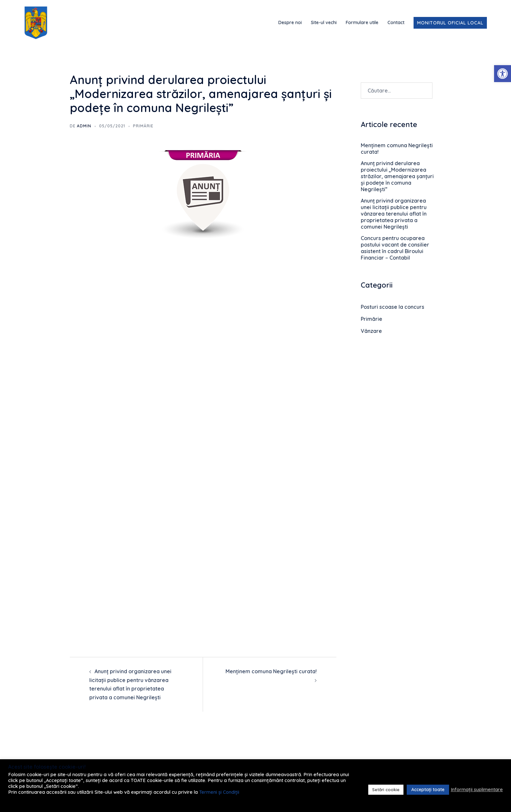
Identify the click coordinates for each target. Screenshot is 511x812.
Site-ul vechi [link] (324, 22)
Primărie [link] (143, 126)
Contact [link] (396, 22)
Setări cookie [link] (386, 790)
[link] (503, 74)
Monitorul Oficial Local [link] (450, 23)
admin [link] (84, 126)
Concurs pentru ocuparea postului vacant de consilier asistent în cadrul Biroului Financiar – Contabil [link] (395, 248)
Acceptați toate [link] (428, 790)
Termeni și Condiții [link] (219, 792)
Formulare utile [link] (362, 22)
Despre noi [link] (290, 22)
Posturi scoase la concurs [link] (393, 307)
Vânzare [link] (371, 331)
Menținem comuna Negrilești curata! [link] (271, 671)
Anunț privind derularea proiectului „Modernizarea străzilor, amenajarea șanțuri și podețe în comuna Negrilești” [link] (397, 176)
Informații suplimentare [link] (477, 790)
